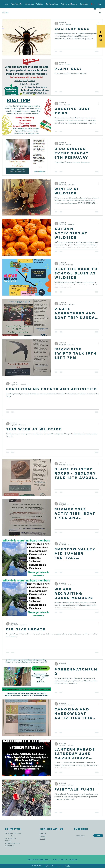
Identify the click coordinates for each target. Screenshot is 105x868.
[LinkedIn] (101, 36)
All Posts (5, 12)
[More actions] (99, 23)
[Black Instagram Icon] (101, 40)
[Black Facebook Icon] (101, 32)
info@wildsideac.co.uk (12, 843)
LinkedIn (43, 839)
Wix (68, 866)
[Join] (98, 836)
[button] (103, 4)
